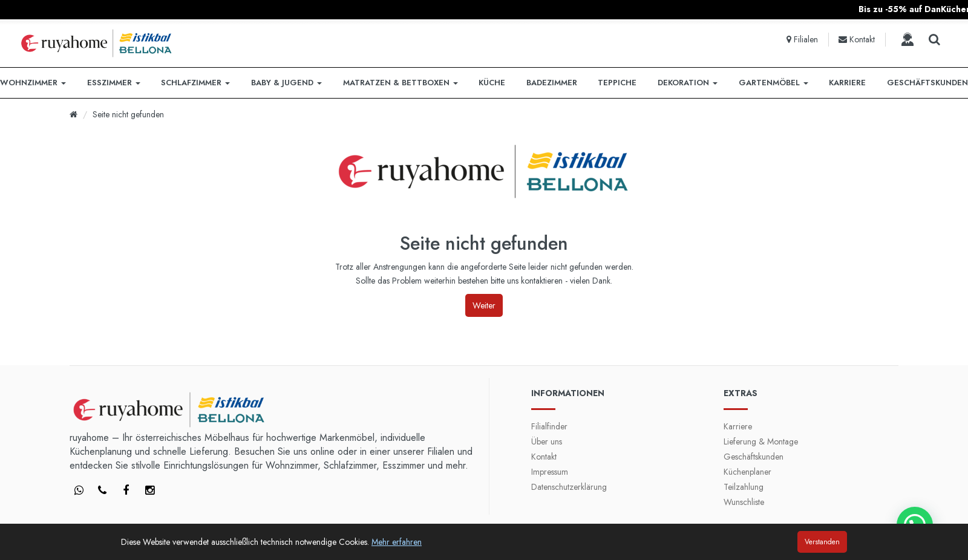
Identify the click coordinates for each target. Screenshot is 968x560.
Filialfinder (549, 426)
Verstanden (822, 542)
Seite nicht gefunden (128, 114)
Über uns (547, 441)
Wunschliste (744, 502)
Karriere (738, 426)
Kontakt (544, 457)
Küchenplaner (747, 472)
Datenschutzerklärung (569, 487)
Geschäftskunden (754, 457)
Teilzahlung (744, 487)
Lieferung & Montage (761, 441)
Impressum (550, 472)
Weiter (484, 305)
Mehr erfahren (397, 542)
